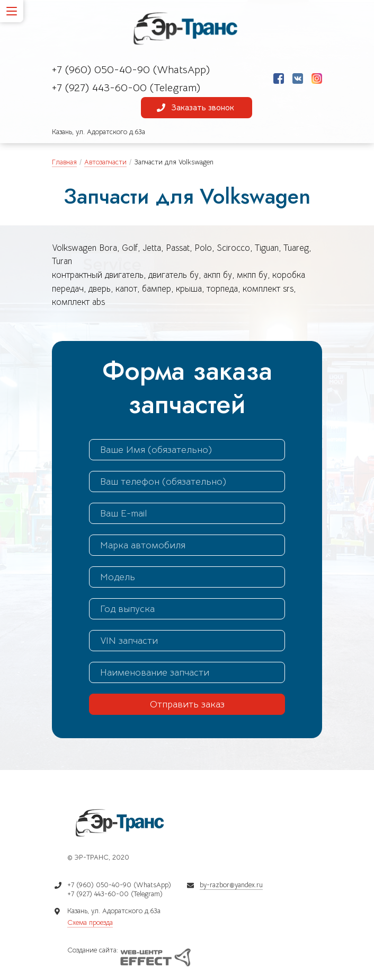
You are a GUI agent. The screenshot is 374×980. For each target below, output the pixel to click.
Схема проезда (90, 922)
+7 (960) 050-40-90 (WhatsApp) (131, 70)
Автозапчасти (105, 162)
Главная (64, 162)
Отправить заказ (187, 704)
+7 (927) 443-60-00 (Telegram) (126, 88)
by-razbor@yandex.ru (231, 885)
